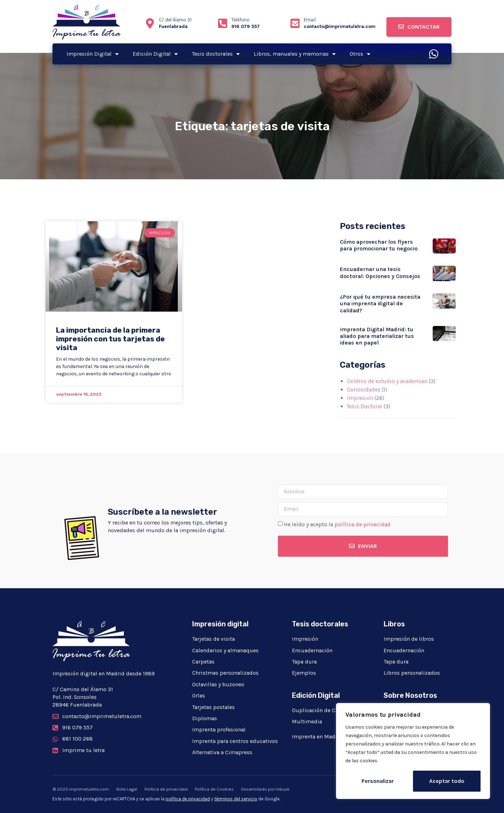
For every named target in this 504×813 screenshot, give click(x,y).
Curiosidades (364, 390)
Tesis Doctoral (365, 406)
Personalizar (378, 781)
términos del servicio (236, 799)
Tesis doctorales (216, 54)
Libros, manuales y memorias (295, 54)
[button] (419, 27)
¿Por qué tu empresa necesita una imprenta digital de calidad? (380, 303)
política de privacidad (363, 524)
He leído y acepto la (337, 524)
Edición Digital (155, 54)
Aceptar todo (447, 781)
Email (310, 20)
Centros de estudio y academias (387, 381)
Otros (360, 54)
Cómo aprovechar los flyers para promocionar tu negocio (379, 245)
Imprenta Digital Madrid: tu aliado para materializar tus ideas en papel (377, 336)
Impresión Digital (93, 54)
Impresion (360, 398)
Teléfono (240, 20)
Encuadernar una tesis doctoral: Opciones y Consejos (380, 272)
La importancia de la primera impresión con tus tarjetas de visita (110, 339)
